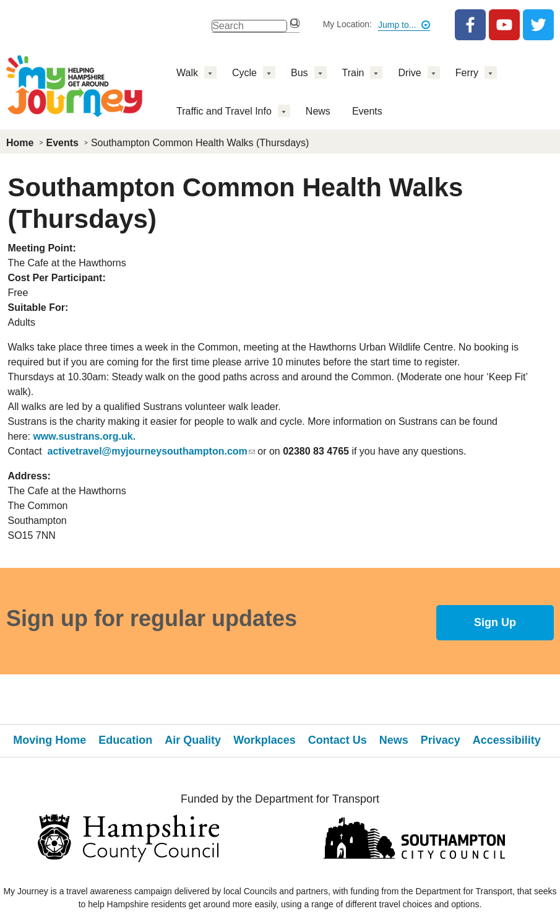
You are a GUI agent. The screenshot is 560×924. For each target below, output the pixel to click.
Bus (299, 73)
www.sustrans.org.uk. (84, 436)
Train (353, 73)
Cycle (244, 73)
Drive (409, 73)
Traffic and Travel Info (224, 111)
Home (20, 143)
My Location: (347, 24)
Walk (187, 73)
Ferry (467, 73)
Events (367, 111)
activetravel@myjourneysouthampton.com (151, 451)
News (318, 111)
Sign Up (495, 622)
